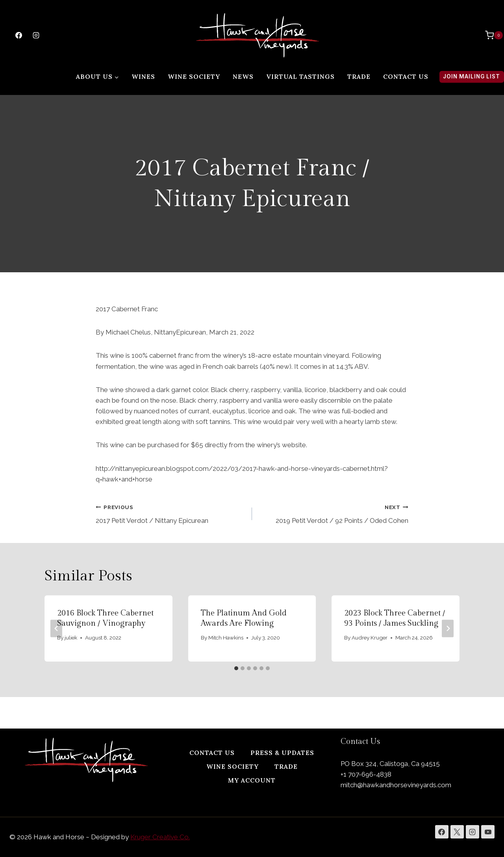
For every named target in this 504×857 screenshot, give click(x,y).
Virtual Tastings (300, 76)
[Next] (448, 628)
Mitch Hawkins (226, 638)
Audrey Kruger (370, 638)
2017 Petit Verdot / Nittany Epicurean (170, 513)
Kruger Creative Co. (160, 837)
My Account (252, 780)
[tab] (236, 668)
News (243, 76)
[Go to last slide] (56, 628)
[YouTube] (488, 832)
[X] (457, 832)
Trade (359, 76)
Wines (143, 76)
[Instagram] (36, 35)
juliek (71, 638)
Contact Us (406, 76)
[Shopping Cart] (490, 35)
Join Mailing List (472, 76)
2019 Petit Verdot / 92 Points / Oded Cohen (334, 513)
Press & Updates (282, 753)
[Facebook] (19, 35)
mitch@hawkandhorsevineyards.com (396, 785)
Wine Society (194, 76)
